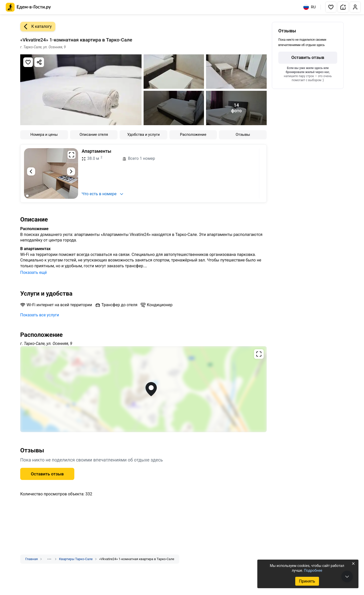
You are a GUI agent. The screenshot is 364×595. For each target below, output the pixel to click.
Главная (31, 559)
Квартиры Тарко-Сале (76, 559)
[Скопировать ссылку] (39, 62)
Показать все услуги (40, 315)
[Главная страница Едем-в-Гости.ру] (28, 7)
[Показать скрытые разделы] (49, 559)
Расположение (193, 135)
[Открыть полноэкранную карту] (143, 389)
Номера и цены (44, 135)
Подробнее (313, 570)
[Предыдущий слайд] (31, 171)
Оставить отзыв (47, 474)
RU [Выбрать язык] (310, 7)
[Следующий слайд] (71, 171)
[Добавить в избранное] (28, 62)
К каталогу (36, 27)
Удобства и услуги (143, 135)
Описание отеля (94, 135)
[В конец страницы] (347, 577)
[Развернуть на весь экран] (72, 155)
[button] (331, 7)
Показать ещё (33, 272)
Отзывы (243, 135)
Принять (307, 581)
